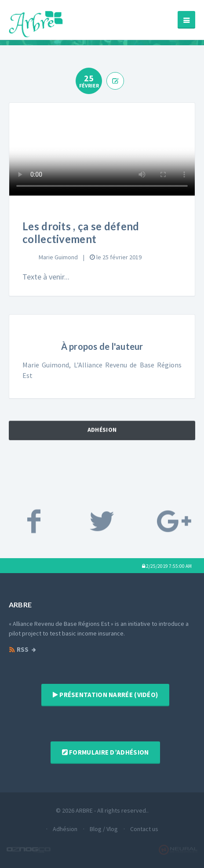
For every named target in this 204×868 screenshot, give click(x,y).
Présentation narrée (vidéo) (106, 695)
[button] (167, 566)
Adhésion (102, 436)
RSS (19, 650)
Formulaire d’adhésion (106, 752)
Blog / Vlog (104, 829)
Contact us (144, 829)
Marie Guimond (58, 257)
